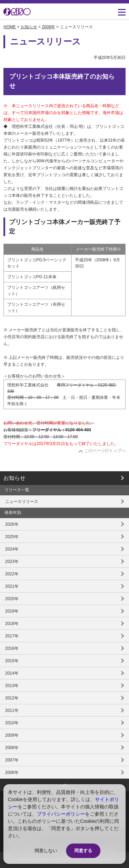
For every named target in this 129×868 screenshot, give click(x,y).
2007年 (12, 760)
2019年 (12, 611)
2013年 (12, 686)
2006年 (12, 773)
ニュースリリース (22, 502)
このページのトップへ (105, 451)
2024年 (12, 549)
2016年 (12, 648)
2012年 (12, 698)
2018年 (12, 624)
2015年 (12, 661)
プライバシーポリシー (61, 814)
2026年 (12, 524)
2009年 (12, 735)
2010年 (12, 723)
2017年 (12, 636)
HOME (10, 27)
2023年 (12, 562)
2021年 (12, 586)
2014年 (12, 673)
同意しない (46, 851)
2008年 (48, 27)
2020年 (12, 599)
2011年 (12, 710)
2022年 (12, 574)
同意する (83, 851)
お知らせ (29, 27)
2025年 (12, 537)
